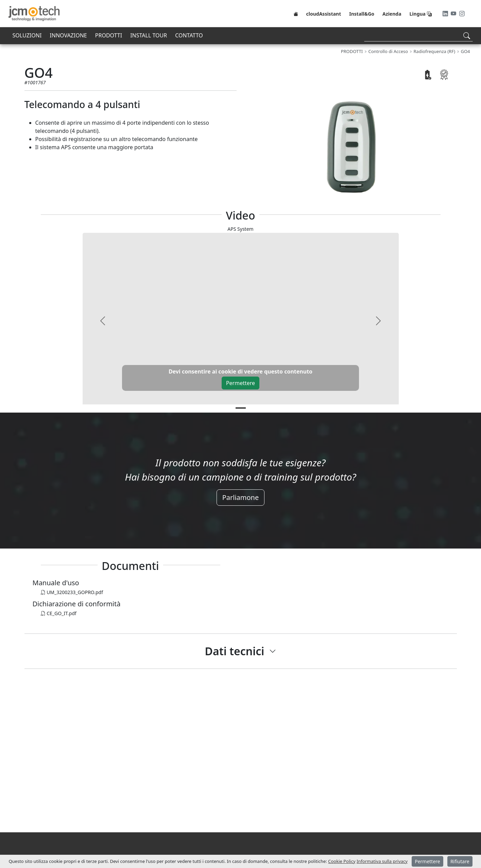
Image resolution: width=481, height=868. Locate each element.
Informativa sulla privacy (382, 861)
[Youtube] (454, 14)
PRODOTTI (109, 35)
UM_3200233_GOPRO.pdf (72, 592)
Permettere (240, 383)
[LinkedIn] (446, 14)
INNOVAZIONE (68, 35)
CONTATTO (189, 35)
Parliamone (241, 497)
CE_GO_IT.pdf (59, 613)
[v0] (241, 408)
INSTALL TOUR (149, 35)
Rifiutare (460, 861)
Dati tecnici (235, 651)
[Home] (296, 14)
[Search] (418, 36)
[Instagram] (462, 14)
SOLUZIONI (27, 35)
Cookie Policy (342, 861)
